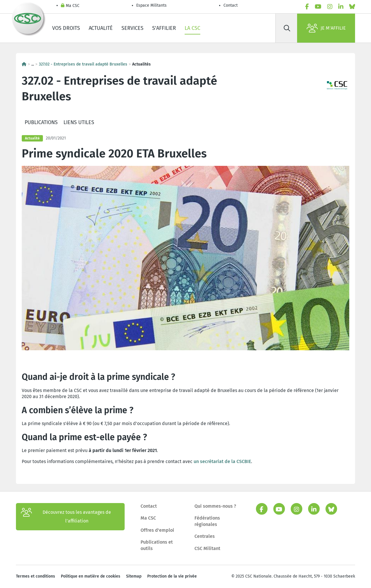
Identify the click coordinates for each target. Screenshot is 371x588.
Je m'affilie (326, 28)
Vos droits (66, 28)
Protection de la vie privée (172, 576)
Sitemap (134, 576)
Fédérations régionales (207, 521)
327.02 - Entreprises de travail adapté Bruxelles (83, 64)
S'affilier (164, 28)
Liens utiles (79, 122)
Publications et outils (157, 545)
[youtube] (318, 7)
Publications (41, 122)
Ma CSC (70, 6)
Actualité (101, 28)
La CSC (192, 28)
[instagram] (330, 7)
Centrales (205, 536)
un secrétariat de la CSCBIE (222, 461)
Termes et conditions (36, 576)
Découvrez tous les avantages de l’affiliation (66, 517)
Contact (231, 5)
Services (132, 28)
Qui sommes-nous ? (215, 506)
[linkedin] (341, 7)
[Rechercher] (287, 28)
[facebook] (307, 7)
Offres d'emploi (157, 530)
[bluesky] (352, 7)
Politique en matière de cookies (91, 576)
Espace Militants (151, 5)
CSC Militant (207, 548)
